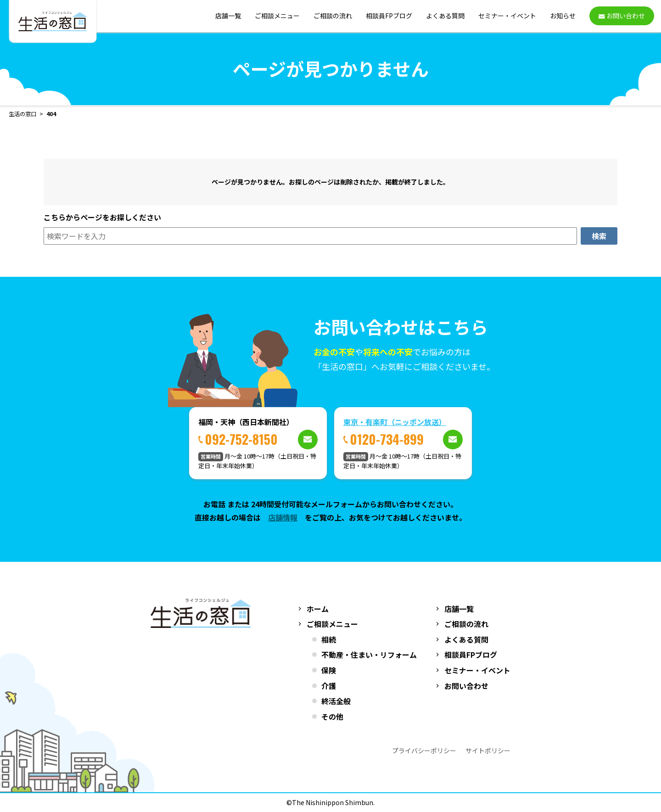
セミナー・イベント (507, 16)
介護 (329, 686)
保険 (329, 670)
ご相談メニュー (277, 16)
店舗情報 (283, 517)
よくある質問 (445, 16)
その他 (332, 717)
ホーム (318, 609)
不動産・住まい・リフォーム (369, 655)
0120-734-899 (387, 439)
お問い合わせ (466, 686)
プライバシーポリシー (424, 750)
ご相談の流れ (333, 16)
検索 (599, 236)
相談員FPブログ (389, 16)
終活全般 (336, 701)
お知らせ (563, 16)
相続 (329, 639)
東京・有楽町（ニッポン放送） (395, 422)
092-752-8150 (241, 439)
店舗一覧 (228, 16)
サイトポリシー (488, 750)
